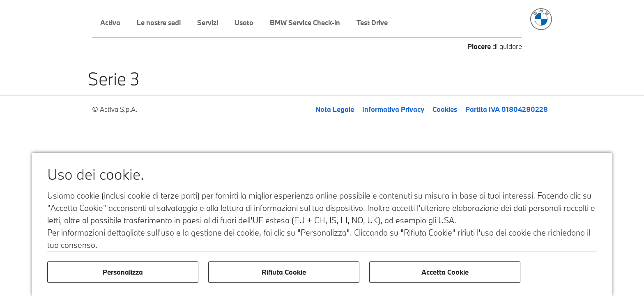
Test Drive (372, 22)
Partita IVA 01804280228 (507, 109)
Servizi (208, 22)
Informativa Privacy (393, 109)
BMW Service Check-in (305, 22)
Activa (110, 22)
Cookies (445, 109)
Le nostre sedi (159, 22)
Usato (244, 22)
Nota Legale (335, 109)
